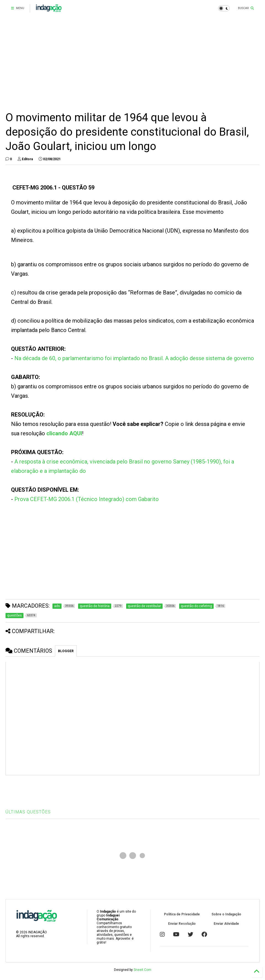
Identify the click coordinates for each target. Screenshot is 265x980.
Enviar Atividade (226, 924)
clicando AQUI (64, 433)
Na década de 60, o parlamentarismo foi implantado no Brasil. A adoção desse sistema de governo (134, 358)
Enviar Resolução (182, 924)
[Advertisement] (132, 64)
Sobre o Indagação (226, 914)
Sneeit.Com (142, 970)
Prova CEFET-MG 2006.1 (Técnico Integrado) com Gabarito (87, 499)
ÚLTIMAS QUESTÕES (28, 812)
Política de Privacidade (182, 914)
